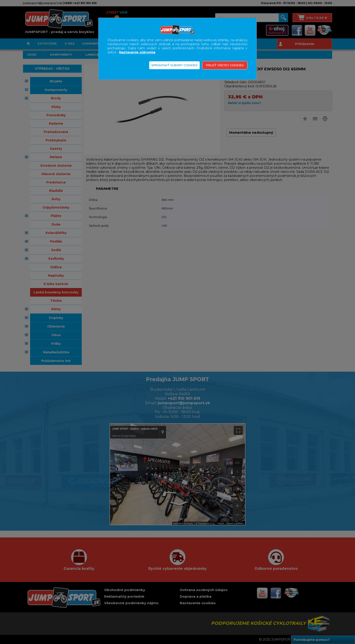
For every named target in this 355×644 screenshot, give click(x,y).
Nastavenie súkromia (137, 52)
